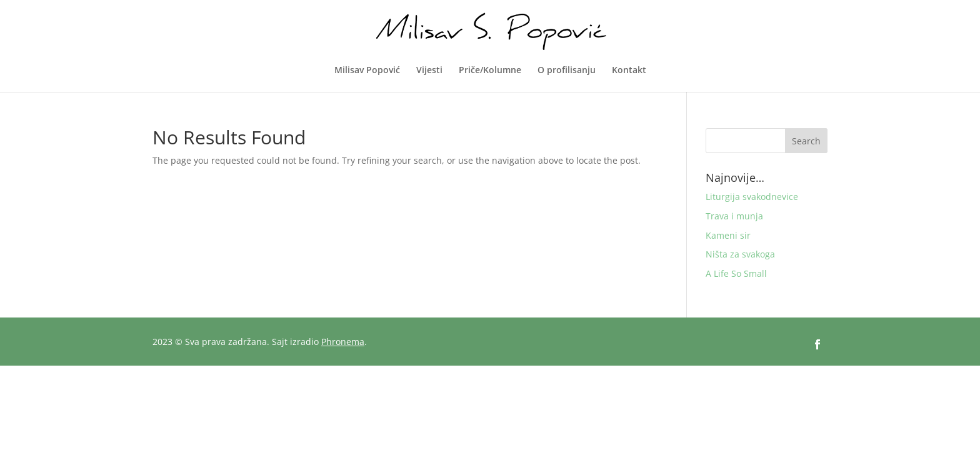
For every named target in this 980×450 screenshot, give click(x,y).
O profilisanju (567, 71)
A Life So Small (736, 273)
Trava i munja (734, 216)
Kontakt (629, 71)
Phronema (343, 342)
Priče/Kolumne (490, 71)
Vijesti (429, 71)
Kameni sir (728, 235)
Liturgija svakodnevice (752, 197)
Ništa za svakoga (740, 254)
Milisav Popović (367, 71)
